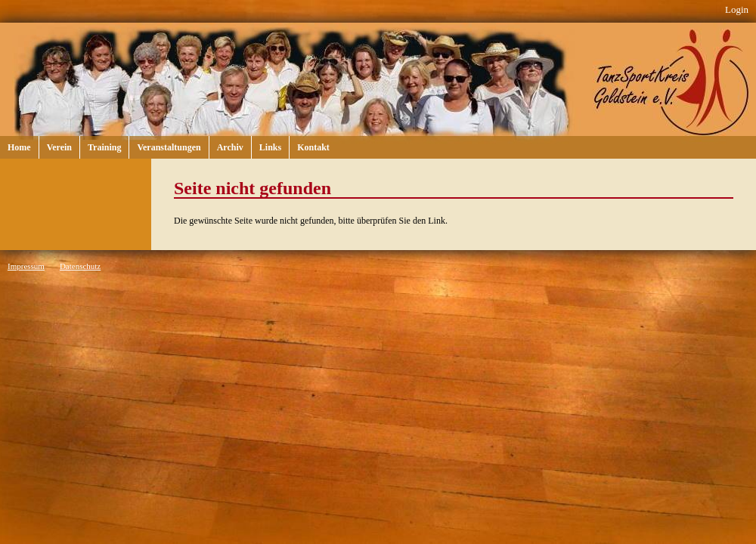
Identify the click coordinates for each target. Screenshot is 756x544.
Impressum (26, 266)
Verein (59, 147)
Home (19, 147)
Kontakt (313, 147)
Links (270, 147)
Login (737, 9)
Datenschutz (80, 266)
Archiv (230, 147)
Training (104, 147)
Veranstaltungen (169, 147)
